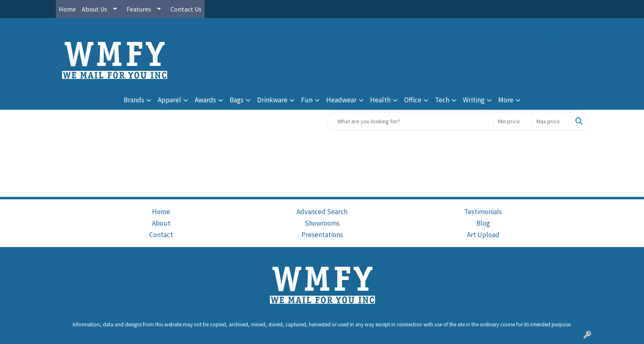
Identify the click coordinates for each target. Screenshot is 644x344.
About (161, 223)
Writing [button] (474, 100)
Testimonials (483, 212)
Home (67, 9)
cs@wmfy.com (567, 37)
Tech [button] (442, 100)
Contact (161, 235)
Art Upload (483, 235)
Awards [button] (205, 100)
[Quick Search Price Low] (513, 121)
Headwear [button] (341, 100)
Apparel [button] (169, 100)
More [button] (506, 100)
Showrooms (322, 223)
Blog (483, 223)
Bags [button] (237, 100)
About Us (94, 9)
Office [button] (413, 100)
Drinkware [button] (272, 100)
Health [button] (380, 100)
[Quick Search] (410, 121)
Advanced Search (322, 212)
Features (139, 9)
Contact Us (186, 9)
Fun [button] (307, 100)
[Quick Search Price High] (551, 121)
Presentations (322, 235)
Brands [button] (134, 100)
